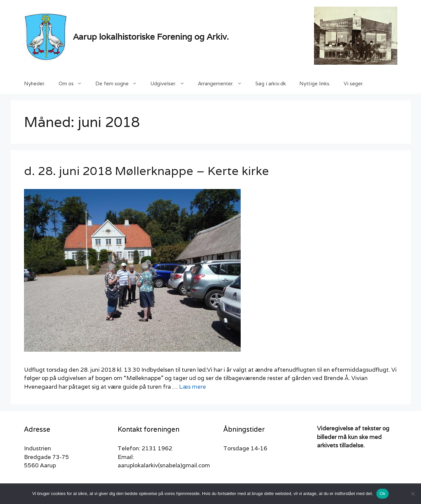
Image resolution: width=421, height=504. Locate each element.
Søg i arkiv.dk (271, 83)
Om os (74, 84)
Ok (382, 493)
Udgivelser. (171, 84)
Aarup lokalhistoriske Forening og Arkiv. (151, 37)
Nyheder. (35, 83)
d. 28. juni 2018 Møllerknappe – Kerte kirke (146, 171)
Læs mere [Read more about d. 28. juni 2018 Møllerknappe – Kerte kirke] (192, 387)
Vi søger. (354, 83)
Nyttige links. (315, 83)
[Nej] (413, 494)
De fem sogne (119, 84)
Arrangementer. (223, 84)
